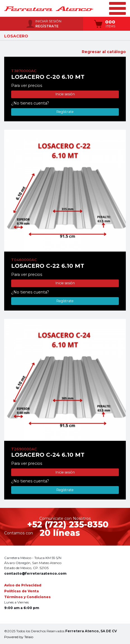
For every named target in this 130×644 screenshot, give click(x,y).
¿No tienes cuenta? (30, 103)
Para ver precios (27, 86)
